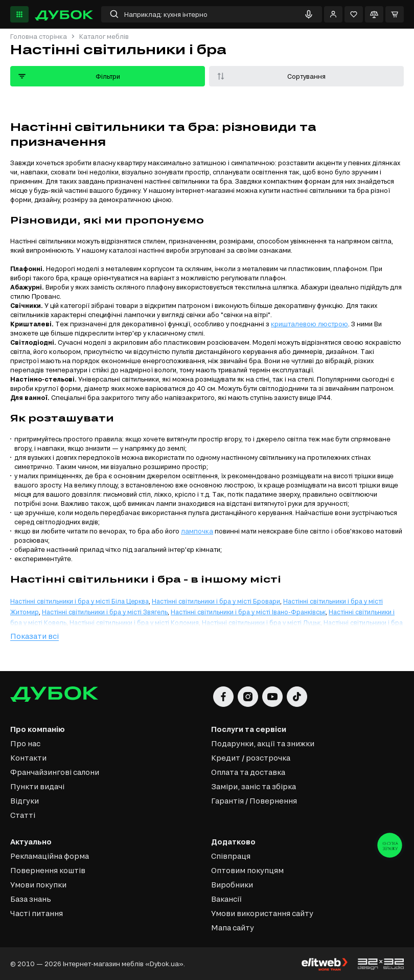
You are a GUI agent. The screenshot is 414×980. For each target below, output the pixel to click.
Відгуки (25, 801)
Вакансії (226, 899)
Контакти (28, 758)
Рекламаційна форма (50, 856)
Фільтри (68, 76)
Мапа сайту (233, 928)
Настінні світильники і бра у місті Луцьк (261, 622)
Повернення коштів (48, 870)
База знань (31, 899)
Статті (23, 815)
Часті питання (37, 913)
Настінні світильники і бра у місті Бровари (216, 601)
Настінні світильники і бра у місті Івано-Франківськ (248, 612)
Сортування (271, 76)
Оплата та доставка (248, 772)
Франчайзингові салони (55, 772)
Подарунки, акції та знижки (263, 743)
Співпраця (231, 856)
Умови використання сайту (262, 913)
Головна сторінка (39, 37)
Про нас (25, 743)
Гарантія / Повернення (254, 801)
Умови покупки (38, 885)
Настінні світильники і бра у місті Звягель (105, 612)
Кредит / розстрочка (251, 758)
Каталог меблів (104, 37)
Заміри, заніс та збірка (254, 786)
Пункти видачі (37, 786)
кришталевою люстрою (309, 324)
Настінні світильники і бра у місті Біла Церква (79, 601)
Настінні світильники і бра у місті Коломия (134, 622)
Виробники (232, 885)
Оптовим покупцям (247, 870)
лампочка (197, 531)
